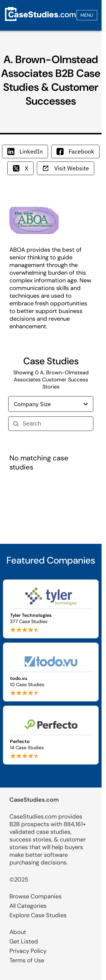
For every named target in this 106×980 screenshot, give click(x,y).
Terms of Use (27, 960)
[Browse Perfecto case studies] (51, 735)
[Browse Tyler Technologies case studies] (51, 609)
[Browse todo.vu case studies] (51, 672)
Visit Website (66, 168)
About (18, 932)
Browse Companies (35, 896)
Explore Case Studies (38, 915)
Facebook (75, 151)
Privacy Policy (28, 951)
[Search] (55, 424)
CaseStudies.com (34, 800)
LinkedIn (25, 151)
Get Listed (24, 941)
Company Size (51, 404)
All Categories (28, 906)
